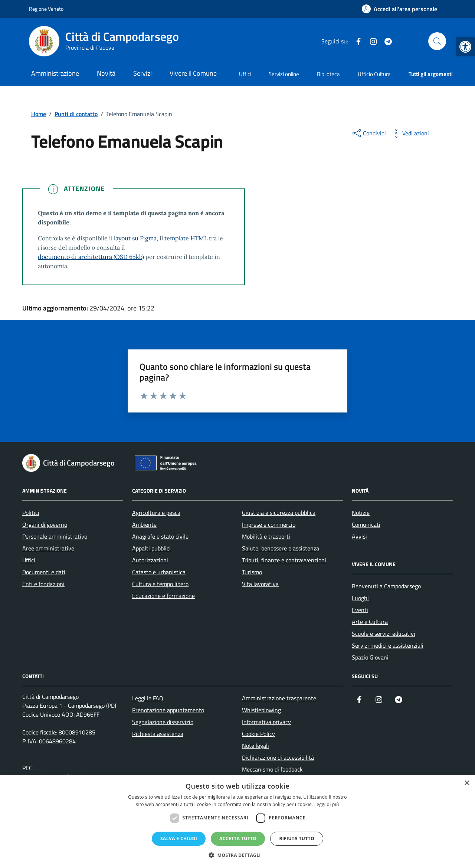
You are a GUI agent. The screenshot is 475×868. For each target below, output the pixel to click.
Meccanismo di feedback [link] (272, 769)
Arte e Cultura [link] (370, 622)
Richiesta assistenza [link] (158, 734)
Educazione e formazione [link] (163, 596)
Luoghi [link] (360, 598)
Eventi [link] (360, 610)
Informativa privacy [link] (266, 722)
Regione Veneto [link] (46, 9)
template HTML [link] (186, 238)
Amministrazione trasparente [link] (279, 698)
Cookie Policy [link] (258, 734)
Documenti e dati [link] (44, 572)
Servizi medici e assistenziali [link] (388, 645)
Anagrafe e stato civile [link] (160, 536)
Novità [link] (106, 73)
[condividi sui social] (368, 133)
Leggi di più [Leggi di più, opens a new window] (327, 804)
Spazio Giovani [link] (370, 657)
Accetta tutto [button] (238, 839)
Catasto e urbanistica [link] (159, 572)
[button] (237, 855)
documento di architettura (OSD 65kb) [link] (91, 257)
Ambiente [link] (144, 525)
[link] (465, 47)
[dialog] (237, 822)
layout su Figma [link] (135, 238)
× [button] (467, 783)
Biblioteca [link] (328, 74)
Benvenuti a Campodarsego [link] (386, 586)
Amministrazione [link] (55, 73)
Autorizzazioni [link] (150, 560)
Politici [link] (31, 513)
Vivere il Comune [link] (193, 73)
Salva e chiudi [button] (179, 839)
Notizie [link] (361, 513)
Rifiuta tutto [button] (297, 839)
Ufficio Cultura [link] (374, 74)
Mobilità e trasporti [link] (266, 536)
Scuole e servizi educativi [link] (384, 634)
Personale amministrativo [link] (55, 536)
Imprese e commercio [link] (269, 525)
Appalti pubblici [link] (151, 548)
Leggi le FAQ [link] (148, 698)
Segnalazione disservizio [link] (163, 722)
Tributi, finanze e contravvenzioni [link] (284, 560)
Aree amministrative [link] (48, 548)
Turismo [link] (252, 572)
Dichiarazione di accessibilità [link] (278, 757)
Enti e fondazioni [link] (43, 584)
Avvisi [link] (359, 536)
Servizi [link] (142, 73)
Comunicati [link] (366, 525)
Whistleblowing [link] (261, 710)
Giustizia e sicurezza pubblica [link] (279, 513)
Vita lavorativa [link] (260, 584)
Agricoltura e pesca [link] (156, 513)
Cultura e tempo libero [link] (160, 584)
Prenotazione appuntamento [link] (168, 710)
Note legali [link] (255, 746)
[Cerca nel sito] (437, 41)
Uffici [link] (245, 74)
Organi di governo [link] (45, 525)
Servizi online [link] (284, 74)
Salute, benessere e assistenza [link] (281, 548)
